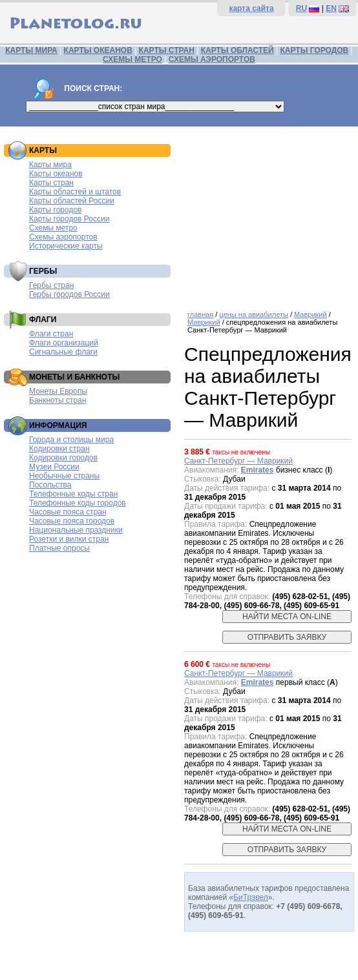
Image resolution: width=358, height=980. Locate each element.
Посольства (50, 485)
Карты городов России (69, 219)
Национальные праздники (76, 530)
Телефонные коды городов (78, 503)
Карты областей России (72, 201)
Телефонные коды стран (73, 494)
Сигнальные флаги (63, 352)
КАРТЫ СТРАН (167, 50)
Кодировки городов (63, 458)
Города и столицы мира (71, 440)
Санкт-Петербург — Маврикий (238, 461)
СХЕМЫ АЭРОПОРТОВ (212, 59)
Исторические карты (66, 246)
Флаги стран (51, 334)
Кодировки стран (59, 449)
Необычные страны (64, 476)
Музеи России (54, 467)
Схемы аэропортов (63, 237)
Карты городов (55, 210)
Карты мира (50, 165)
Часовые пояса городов (72, 521)
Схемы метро (53, 228)
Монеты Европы (58, 391)
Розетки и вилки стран (69, 539)
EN (331, 8)
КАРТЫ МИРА (31, 50)
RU (301, 8)
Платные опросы (59, 548)
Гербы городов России (69, 294)
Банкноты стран (58, 400)
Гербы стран (51, 285)
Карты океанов (56, 174)
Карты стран (51, 183)
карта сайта (251, 8)
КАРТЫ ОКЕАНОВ (98, 50)
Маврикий (311, 314)
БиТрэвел (251, 897)
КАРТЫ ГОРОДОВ (314, 50)
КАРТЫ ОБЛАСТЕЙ (237, 50)
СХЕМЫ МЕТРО (132, 59)
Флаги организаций (64, 343)
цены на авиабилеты (253, 314)
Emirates (258, 470)
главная (200, 314)
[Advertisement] (268, 214)
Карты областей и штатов (75, 192)
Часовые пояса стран (68, 512)
